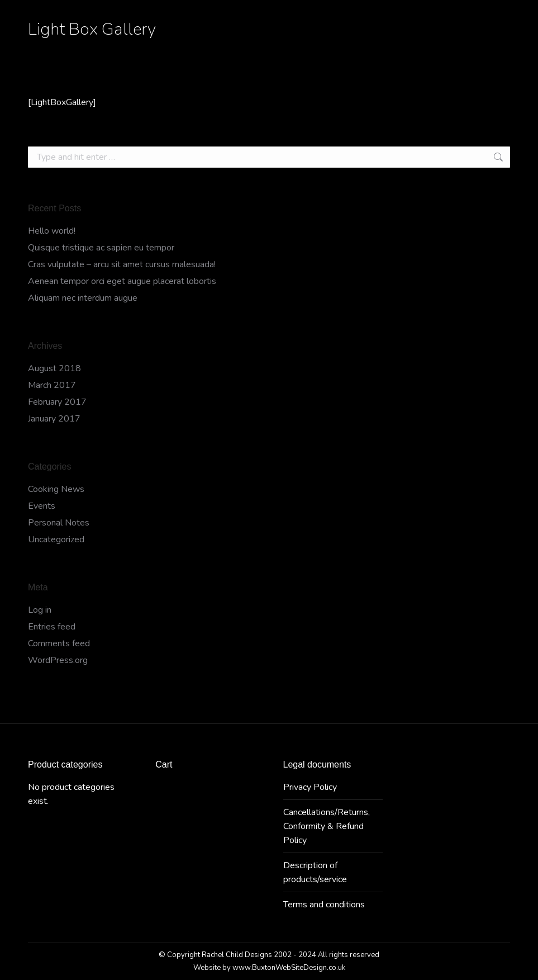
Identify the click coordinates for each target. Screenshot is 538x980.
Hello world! (52, 231)
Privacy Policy (310, 787)
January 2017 (54, 419)
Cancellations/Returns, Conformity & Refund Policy (327, 826)
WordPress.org (58, 660)
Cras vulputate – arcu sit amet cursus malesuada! (122, 264)
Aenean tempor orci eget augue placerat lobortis (122, 281)
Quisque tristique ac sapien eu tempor (101, 248)
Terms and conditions (324, 905)
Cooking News (56, 489)
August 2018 (54, 368)
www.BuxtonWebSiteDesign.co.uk (289, 968)
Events (42, 506)
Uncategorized (56, 539)
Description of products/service (315, 872)
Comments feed (59, 643)
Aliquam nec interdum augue (83, 298)
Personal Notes (59, 523)
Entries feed (52, 627)
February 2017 (57, 402)
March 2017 (52, 385)
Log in (40, 610)
